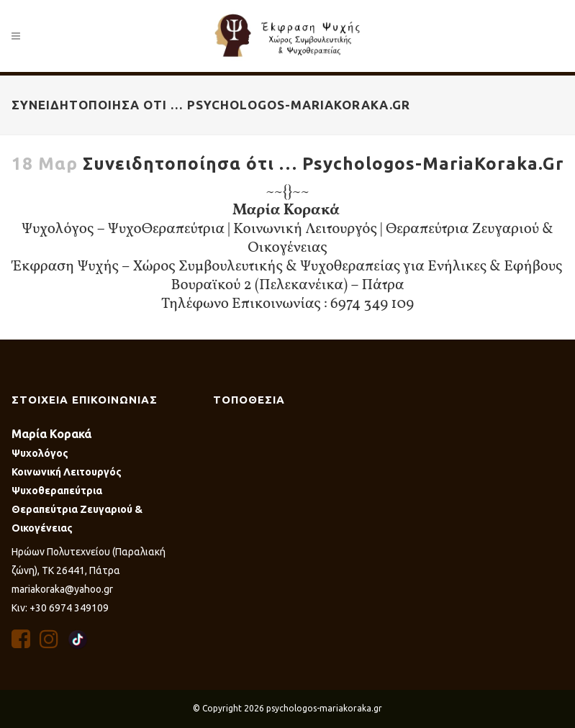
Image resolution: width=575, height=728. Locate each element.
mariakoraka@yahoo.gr (62, 589)
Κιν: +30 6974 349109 (60, 608)
